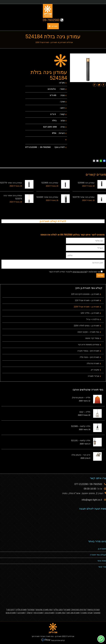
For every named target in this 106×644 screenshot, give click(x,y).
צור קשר (102, 567)
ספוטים (97, 613)
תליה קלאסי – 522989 (81, 426)
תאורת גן (102, 549)
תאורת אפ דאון (73, 613)
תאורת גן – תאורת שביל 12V (87, 300)
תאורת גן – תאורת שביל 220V (86, 307)
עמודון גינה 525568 (86, 183)
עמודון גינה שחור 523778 (84, 197)
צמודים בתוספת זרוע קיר (88, 344)
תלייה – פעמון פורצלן (81, 398)
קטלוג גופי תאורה (98, 555)
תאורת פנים (11, 613)
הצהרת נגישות (94, 609)
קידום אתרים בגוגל (58, 640)
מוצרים (67, 609)
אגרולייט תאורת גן (66, 42)
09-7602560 (53, 20)
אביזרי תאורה (93, 376)
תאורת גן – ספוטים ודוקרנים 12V (85, 294)
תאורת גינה (49, 613)
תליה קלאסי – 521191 (81, 441)
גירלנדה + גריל (93, 319)
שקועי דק (95, 370)
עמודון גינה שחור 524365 (47, 197)
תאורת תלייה (21, 609)
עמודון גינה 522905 (50, 183)
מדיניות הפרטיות (80, 272)
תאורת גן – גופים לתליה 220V (86, 326)
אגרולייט (71, 636)
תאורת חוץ (38, 613)
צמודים (31, 609)
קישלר (29, 613)
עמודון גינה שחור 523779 (11, 183)
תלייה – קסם (85, 412)
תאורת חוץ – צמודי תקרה (88, 351)
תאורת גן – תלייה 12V (90, 313)
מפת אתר (102, 561)
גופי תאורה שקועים (44, 609)
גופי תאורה (60, 613)
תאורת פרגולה (93, 363)
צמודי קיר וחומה (92, 338)
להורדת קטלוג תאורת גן (53, 221)
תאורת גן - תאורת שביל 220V (46, 42)
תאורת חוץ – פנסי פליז (89, 357)
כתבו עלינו (58, 609)
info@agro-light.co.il (92, 500)
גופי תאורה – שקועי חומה (88, 332)
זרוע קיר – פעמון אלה (81, 455)
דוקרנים (11, 609)
